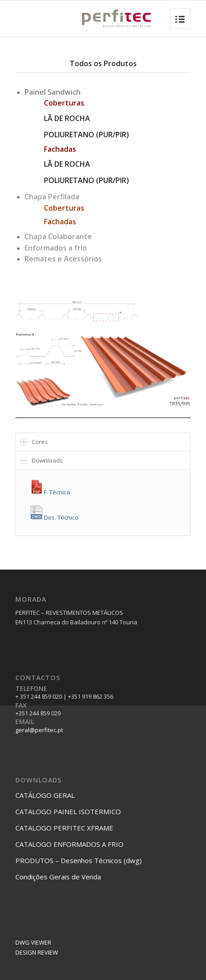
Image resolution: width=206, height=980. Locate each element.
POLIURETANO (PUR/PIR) (86, 135)
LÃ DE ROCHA (67, 118)
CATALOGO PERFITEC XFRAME (64, 828)
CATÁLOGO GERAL (45, 795)
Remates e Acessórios (63, 259)
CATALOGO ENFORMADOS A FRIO (69, 844)
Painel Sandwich (53, 92)
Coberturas (64, 208)
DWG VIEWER (33, 942)
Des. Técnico (54, 514)
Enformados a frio (56, 248)
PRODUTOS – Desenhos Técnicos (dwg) (79, 860)
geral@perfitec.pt (39, 730)
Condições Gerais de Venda (58, 877)
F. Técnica (50, 488)
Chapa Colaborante (58, 237)
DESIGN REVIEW (37, 952)
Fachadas (60, 222)
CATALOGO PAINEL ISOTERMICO (68, 811)
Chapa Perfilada (52, 197)
